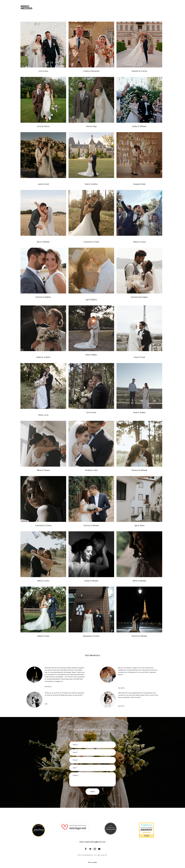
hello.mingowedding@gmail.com (92, 842)
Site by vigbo (92, 862)
